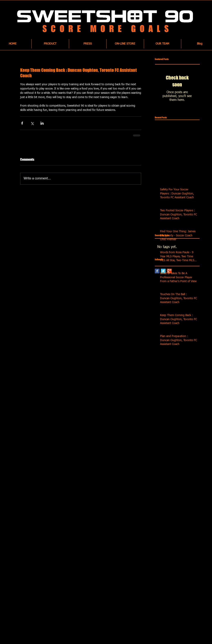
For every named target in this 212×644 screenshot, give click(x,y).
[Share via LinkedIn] (42, 123)
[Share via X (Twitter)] (32, 123)
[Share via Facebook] (22, 123)
